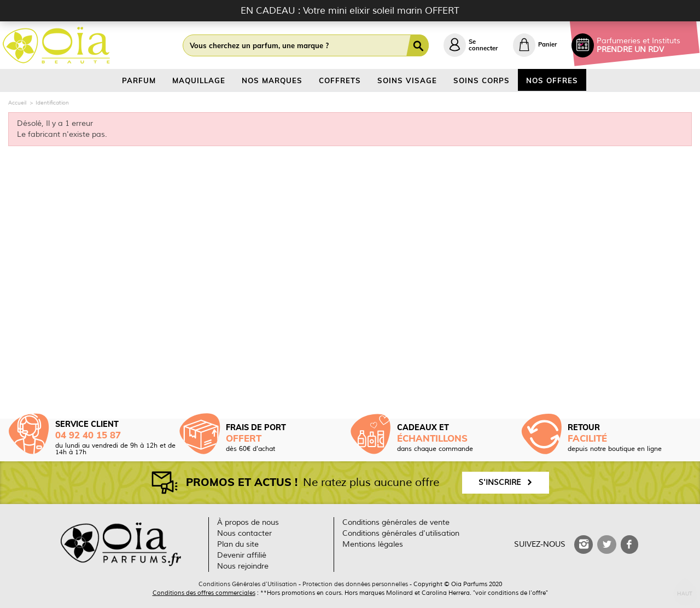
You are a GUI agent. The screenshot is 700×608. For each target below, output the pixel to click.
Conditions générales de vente (396, 522)
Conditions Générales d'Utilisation (248, 584)
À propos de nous (248, 522)
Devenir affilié (242, 555)
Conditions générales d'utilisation (401, 533)
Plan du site (238, 544)
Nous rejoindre (243, 566)
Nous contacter (244, 533)
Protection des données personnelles (355, 584)
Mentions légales (373, 544)
